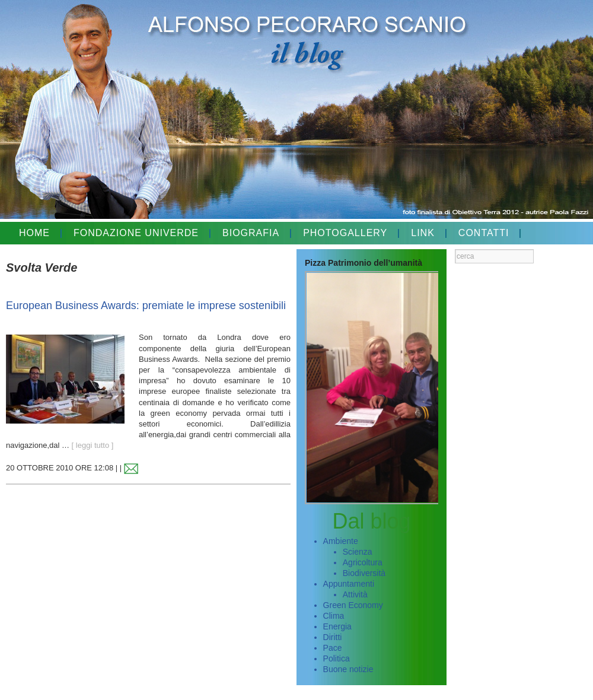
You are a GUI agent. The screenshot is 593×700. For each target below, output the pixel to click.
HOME (34, 233)
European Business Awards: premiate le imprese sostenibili (146, 306)
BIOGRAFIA (251, 233)
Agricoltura (363, 562)
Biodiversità (364, 573)
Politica (337, 658)
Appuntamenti (349, 584)
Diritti (333, 637)
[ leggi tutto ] (93, 445)
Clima (334, 616)
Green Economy (353, 605)
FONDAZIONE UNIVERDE (136, 233)
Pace (333, 648)
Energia (337, 626)
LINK (423, 233)
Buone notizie (348, 669)
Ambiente (341, 541)
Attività (355, 594)
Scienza (358, 552)
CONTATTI (484, 233)
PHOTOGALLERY (345, 233)
